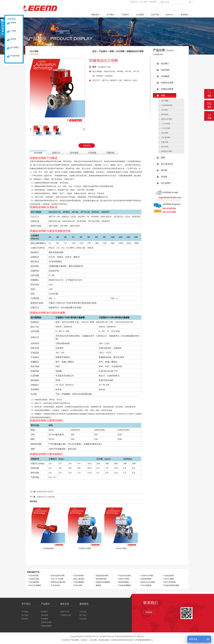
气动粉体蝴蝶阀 (124, 585)
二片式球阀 (166, 124)
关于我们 (110, 15)
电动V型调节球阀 (58, 576)
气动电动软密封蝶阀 (171, 585)
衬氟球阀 (165, 142)
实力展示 (25, 615)
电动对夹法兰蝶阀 (148, 582)
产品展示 (125, 15)
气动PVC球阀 (124, 579)
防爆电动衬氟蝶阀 (103, 582)
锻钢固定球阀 (166, 151)
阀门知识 (83, 615)
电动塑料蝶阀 (146, 579)
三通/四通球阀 (167, 105)
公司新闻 (140, 15)
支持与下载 (65, 612)
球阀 (112, 51)
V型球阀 (164, 110)
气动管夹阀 (55, 585)
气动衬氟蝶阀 (79, 582)
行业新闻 (83, 619)
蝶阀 (163, 158)
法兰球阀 (120, 51)
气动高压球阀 (34, 579)
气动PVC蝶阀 (168, 579)
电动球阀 (165, 70)
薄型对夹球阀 (166, 119)
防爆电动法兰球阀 (135, 51)
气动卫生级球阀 (169, 582)
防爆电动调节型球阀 (45, 492)
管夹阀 (164, 177)
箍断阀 (98, 585)
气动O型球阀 (78, 576)
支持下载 (155, 15)
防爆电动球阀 (167, 83)
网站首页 (95, 15)
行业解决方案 (66, 615)
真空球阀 (165, 147)
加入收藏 (144, 2)
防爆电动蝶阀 (167, 89)
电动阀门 (165, 63)
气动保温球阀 (168, 576)
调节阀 (164, 170)
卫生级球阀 (166, 138)
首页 (94, 51)
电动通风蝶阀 (123, 582)
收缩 (3, 27)
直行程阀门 (166, 183)
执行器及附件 (167, 164)
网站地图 (153, 2)
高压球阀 (165, 133)
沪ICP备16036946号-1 (144, 640)
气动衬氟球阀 (34, 582)
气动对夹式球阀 (124, 576)
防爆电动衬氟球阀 (58, 582)
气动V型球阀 (33, 576)
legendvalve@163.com (170, 197)
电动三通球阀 (79, 579)
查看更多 (149, 612)
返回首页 (134, 2)
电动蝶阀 (165, 76)
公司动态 (83, 612)
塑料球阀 (165, 115)
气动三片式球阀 (57, 579)
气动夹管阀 (78, 585)
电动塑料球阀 (101, 579)
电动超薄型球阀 (102, 576)
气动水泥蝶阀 (146, 585)
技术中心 (170, 15)
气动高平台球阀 (147, 576)
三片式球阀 (166, 128)
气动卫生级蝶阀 (35, 585)
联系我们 (185, 15)
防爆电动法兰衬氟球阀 (46, 497)
